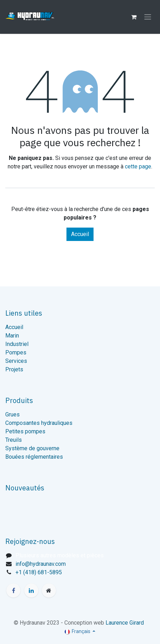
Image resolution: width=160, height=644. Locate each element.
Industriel (17, 344)
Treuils (14, 440)
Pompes (16, 352)
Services (16, 361)
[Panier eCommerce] (134, 17)
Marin (12, 336)
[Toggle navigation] (148, 17)
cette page (138, 166)
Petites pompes (25, 431)
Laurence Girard (125, 623)
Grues (12, 414)
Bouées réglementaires (34, 457)
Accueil (80, 234)
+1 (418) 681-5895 (39, 572)
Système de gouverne (32, 448)
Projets (14, 369)
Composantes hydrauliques (39, 423)
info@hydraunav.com (41, 564)
